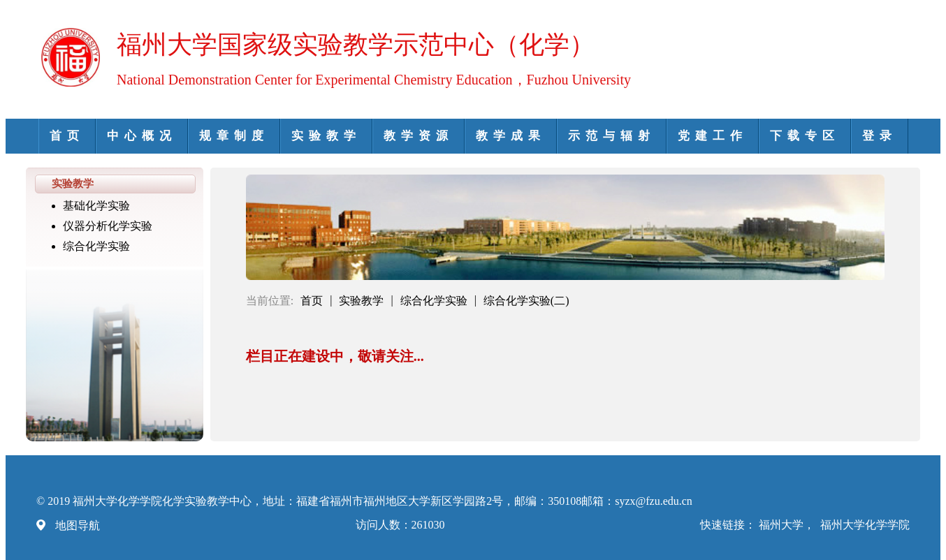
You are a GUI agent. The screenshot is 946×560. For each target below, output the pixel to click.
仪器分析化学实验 (108, 226)
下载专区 (805, 136)
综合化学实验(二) (526, 301)
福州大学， (788, 525)
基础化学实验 (96, 206)
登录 (880, 136)
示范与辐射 (612, 136)
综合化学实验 (96, 246)
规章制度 (234, 136)
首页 (67, 136)
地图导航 (78, 525)
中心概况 (142, 136)
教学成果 (511, 136)
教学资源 (419, 136)
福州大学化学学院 (865, 525)
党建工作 (713, 136)
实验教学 (326, 136)
